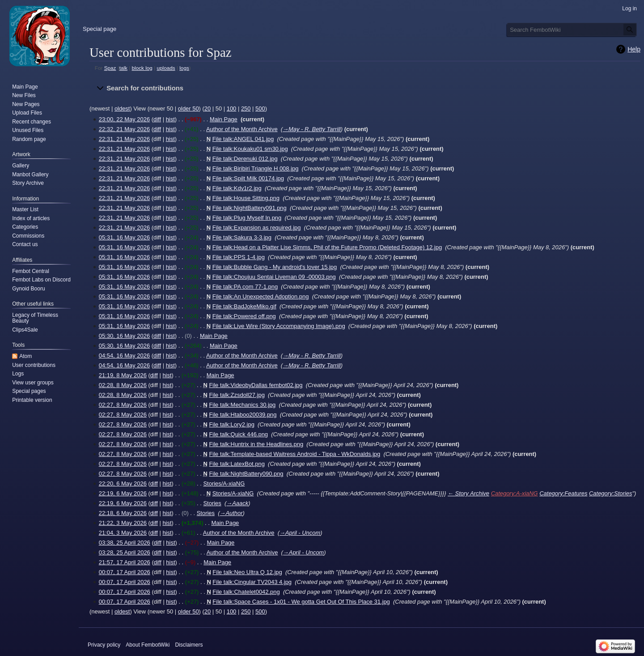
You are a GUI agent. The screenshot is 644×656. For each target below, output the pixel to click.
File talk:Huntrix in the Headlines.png (256, 444)
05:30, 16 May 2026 (124, 336)
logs (184, 68)
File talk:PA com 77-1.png (245, 287)
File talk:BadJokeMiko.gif (244, 306)
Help (634, 49)
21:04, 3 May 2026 (123, 533)
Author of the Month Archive (242, 129)
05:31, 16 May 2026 (124, 237)
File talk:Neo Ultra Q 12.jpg (247, 572)
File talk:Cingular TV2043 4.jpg (252, 582)
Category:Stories (610, 493)
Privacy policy (104, 645)
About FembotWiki (148, 645)
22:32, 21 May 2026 (124, 129)
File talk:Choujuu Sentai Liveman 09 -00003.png (274, 277)
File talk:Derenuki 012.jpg (245, 159)
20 (208, 109)
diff (157, 119)
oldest (122, 109)
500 (260, 109)
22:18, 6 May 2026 (123, 513)
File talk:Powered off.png (244, 316)
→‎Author (231, 513)
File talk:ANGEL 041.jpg (243, 139)
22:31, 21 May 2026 (124, 139)
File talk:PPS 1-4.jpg (239, 257)
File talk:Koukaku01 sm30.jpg (250, 149)
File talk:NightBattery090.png (246, 474)
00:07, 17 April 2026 (125, 572)
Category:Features (563, 493)
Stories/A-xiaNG (224, 483)
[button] (365, 89)
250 (246, 109)
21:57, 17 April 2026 (125, 562)
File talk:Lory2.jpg (231, 424)
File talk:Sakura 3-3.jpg (242, 237)
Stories (212, 503)
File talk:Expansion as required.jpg (257, 228)
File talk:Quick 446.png (238, 434)
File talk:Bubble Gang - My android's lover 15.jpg (275, 267)
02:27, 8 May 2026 (123, 405)
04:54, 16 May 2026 (124, 356)
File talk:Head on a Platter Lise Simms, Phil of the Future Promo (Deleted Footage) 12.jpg (327, 247)
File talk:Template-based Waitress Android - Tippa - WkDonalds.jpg (294, 454)
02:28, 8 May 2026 (123, 385)
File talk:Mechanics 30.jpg (242, 405)
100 (232, 109)
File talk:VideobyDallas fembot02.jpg (256, 385)
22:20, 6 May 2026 (123, 483)
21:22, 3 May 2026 (123, 523)
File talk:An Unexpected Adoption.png (261, 296)
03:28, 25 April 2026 (125, 552)
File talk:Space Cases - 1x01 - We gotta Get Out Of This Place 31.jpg (301, 602)
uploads (166, 68)
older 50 (189, 109)
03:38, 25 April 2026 (125, 543)
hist (170, 119)
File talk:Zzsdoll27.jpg (237, 395)
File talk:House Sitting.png (246, 198)
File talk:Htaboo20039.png (243, 415)
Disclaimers (189, 645)
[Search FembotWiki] (572, 30)
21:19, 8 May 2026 (123, 375)
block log (142, 68)
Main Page (224, 119)
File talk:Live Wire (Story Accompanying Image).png (279, 326)
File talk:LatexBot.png (237, 464)
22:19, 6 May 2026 (123, 493)
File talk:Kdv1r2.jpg (237, 188)
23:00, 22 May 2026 (124, 119)
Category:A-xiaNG (515, 493)
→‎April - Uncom (300, 533)
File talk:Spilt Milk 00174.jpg (248, 178)
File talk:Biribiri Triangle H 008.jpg (256, 168)
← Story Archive (468, 493)
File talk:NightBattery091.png (250, 208)
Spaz (110, 68)
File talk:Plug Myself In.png (247, 218)
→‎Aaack (237, 503)
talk (123, 68)
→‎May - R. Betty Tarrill (312, 129)
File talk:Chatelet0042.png (246, 592)
